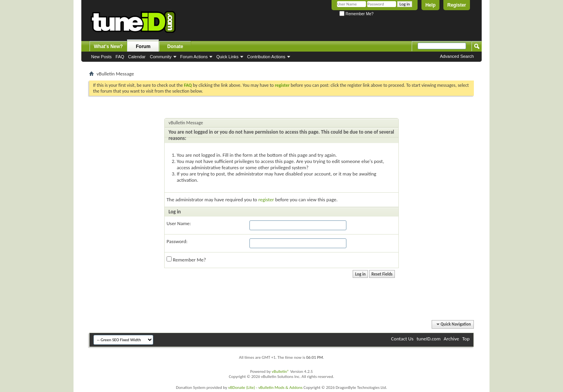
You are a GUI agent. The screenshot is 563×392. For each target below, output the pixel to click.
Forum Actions (194, 57)
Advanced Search (457, 56)
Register (457, 5)
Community (161, 57)
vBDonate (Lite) (241, 388)
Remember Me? (356, 14)
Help (430, 5)
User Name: (179, 223)
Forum (143, 47)
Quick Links (227, 57)
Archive (451, 339)
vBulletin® (281, 371)
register (266, 200)
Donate (175, 47)
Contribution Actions (266, 57)
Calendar (137, 57)
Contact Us (402, 339)
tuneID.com (428, 339)
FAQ (120, 57)
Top (466, 339)
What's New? (108, 47)
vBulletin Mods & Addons (281, 388)
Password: (177, 241)
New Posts (101, 57)
